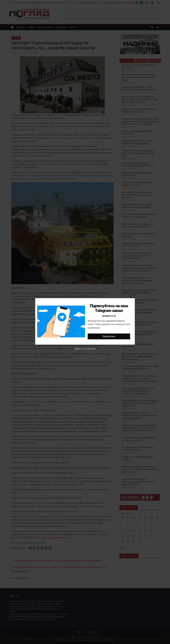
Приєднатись (109, 336)
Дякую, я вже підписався (85, 349)
